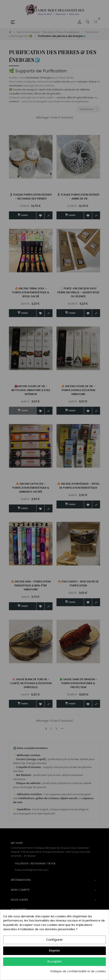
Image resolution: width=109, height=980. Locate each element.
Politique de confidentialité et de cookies (78, 971)
